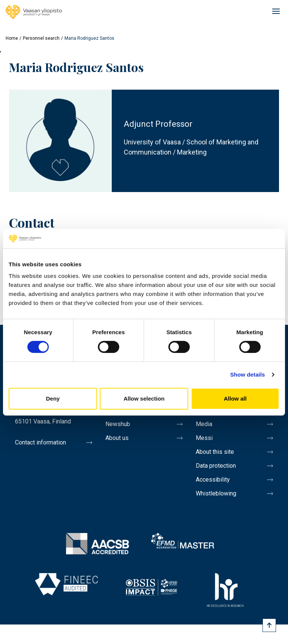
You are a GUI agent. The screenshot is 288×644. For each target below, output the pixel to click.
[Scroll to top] (269, 625)
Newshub (118, 424)
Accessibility (213, 480)
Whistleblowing (216, 493)
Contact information (40, 442)
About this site (215, 452)
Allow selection (144, 399)
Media (204, 424)
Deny (53, 399)
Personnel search (41, 38)
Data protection (216, 466)
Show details (248, 375)
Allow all (235, 399)
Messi (204, 438)
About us (117, 438)
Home (12, 38)
